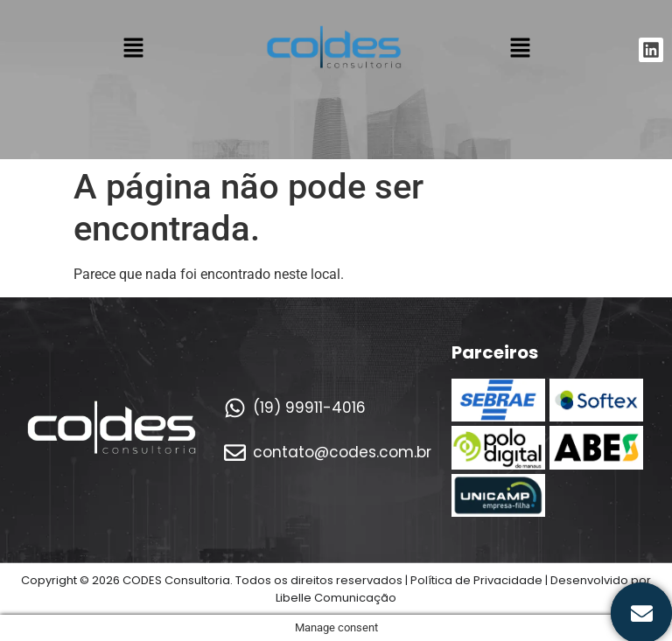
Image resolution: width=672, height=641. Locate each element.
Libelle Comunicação (336, 598)
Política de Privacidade (476, 580)
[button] (133, 50)
